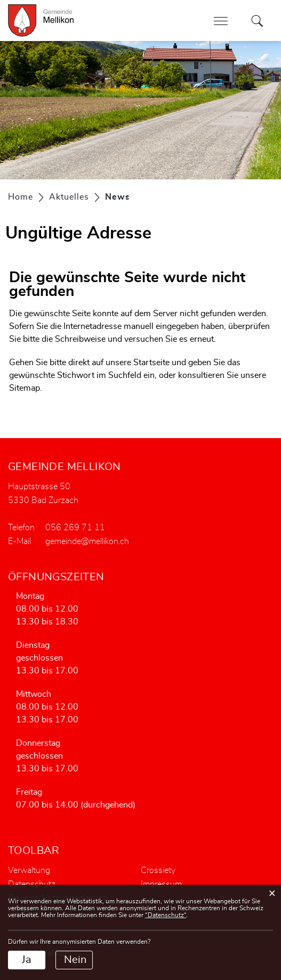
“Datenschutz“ (166, 915)
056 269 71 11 (75, 528)
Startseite (151, 363)
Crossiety (158, 870)
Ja (27, 960)
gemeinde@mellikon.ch (87, 541)
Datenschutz (32, 884)
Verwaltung (29, 870)
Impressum (161, 884)
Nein (75, 960)
